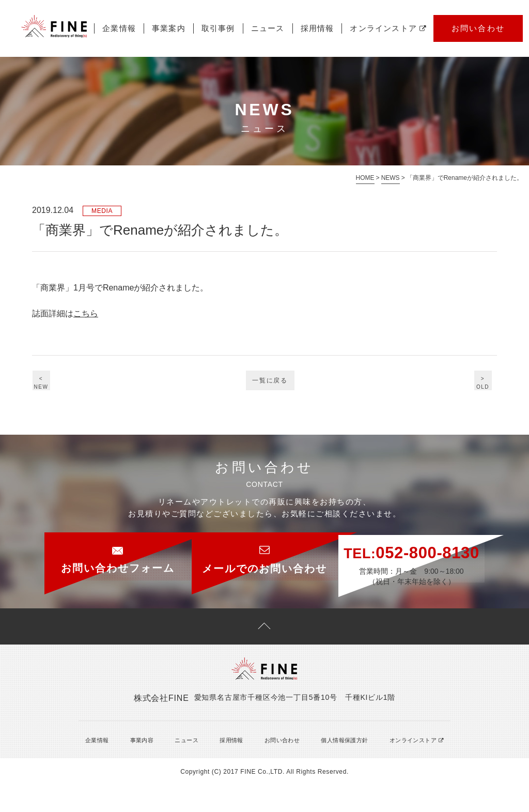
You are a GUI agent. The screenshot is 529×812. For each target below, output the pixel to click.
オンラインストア (294, 62)
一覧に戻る (271, 385)
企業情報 (25, 62)
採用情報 (223, 62)
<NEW (51, 384)
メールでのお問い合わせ (264, 553)
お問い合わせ (384, 63)
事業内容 (136, 766)
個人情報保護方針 (333, 766)
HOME (365, 178)
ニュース (173, 62)
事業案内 (75, 62)
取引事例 (124, 62)
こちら (86, 313)
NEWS (391, 178)
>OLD (479, 384)
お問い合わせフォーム (89, 553)
